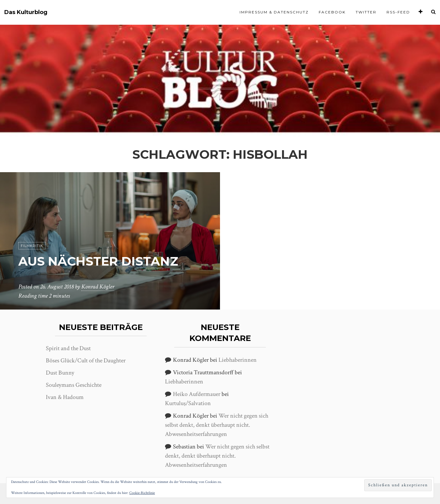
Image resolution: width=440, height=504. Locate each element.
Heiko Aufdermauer (197, 394)
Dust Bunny (60, 373)
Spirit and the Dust (68, 348)
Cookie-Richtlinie (142, 493)
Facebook (332, 12)
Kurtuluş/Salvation (188, 403)
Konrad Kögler (98, 287)
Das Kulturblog (26, 12)
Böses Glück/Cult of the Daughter (86, 361)
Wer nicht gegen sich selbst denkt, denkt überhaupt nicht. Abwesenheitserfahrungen (217, 425)
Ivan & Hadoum (65, 397)
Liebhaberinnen (238, 360)
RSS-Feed (398, 12)
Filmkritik (32, 246)
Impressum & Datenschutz (274, 12)
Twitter (366, 12)
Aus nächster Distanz (98, 261)
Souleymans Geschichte (74, 385)
